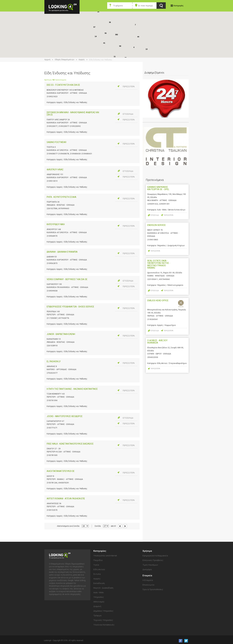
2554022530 (153, 357)
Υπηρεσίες (99, 597)
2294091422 (153, 204)
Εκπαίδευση (99, 583)
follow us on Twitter (186, 641)
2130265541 (153, 319)
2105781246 (52, 483)
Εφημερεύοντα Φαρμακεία (155, 556)
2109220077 (52, 126)
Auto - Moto (99, 592)
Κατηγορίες (178, 6)
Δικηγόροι (147, 569)
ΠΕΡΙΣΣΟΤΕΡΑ (129, 87)
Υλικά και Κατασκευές (104, 625)
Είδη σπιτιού (99, 569)
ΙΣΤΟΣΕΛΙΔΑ (128, 114)
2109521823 (52, 97)
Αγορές (82, 60)
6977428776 (64, 318)
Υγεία (96, 565)
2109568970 (52, 236)
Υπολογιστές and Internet (105, 556)
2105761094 (52, 400)
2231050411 (153, 279)
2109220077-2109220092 (70, 126)
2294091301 (164, 204)
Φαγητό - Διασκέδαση (103, 588)
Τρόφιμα (97, 615)
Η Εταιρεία (148, 580)
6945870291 (64, 483)
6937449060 (164, 279)
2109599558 (52, 291)
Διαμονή (97, 606)
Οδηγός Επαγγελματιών (65, 60)
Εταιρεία (147, 576)
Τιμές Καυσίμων (150, 565)
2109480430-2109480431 (81, 154)
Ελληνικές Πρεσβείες (153, 560)
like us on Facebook (180, 641)
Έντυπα (97, 574)
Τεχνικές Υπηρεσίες (103, 620)
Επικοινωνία (148, 585)
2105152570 (52, 510)
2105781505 (52, 455)
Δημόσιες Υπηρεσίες (103, 611)
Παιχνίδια (98, 560)
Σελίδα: (98, 526)
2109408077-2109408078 (58, 154)
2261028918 (52, 346)
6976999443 (64, 209)
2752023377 (52, 373)
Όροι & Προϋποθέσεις (153, 589)
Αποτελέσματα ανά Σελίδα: (68, 526)
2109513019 (52, 181)
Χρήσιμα (147, 551)
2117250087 (52, 318)
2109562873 (52, 263)
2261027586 (52, 209)
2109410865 (153, 240)
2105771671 (52, 428)
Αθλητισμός (99, 602)
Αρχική (47, 60)
